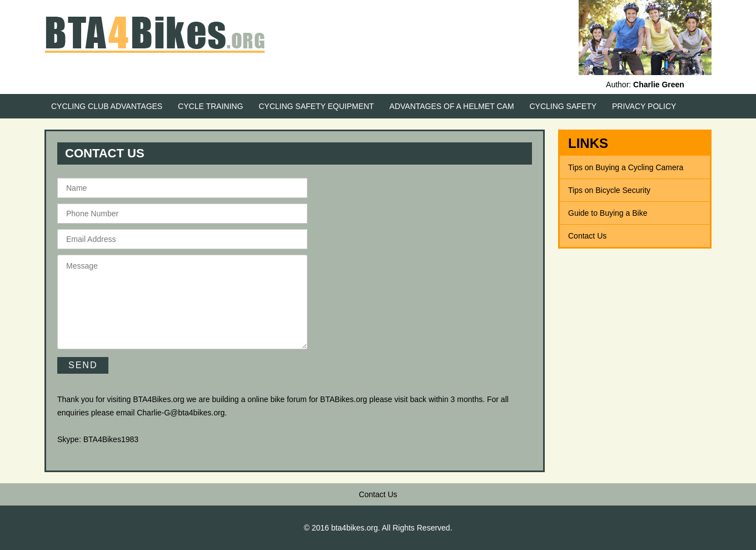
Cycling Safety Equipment (316, 106)
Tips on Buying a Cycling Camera (626, 167)
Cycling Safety (563, 106)
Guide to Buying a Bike (608, 213)
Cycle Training (210, 106)
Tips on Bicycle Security (609, 190)
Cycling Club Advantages (107, 106)
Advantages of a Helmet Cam (452, 106)
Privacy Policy (644, 106)
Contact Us (587, 236)
